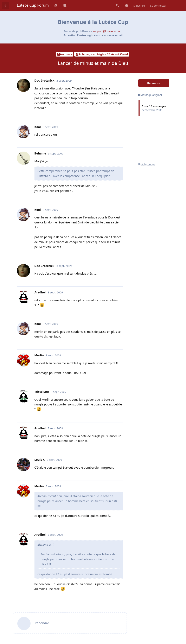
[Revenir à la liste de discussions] (5, 5)
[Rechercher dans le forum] (117, 5)
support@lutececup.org (108, 31)
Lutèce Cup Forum (33, 5)
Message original (150, 95)
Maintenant (147, 164)
